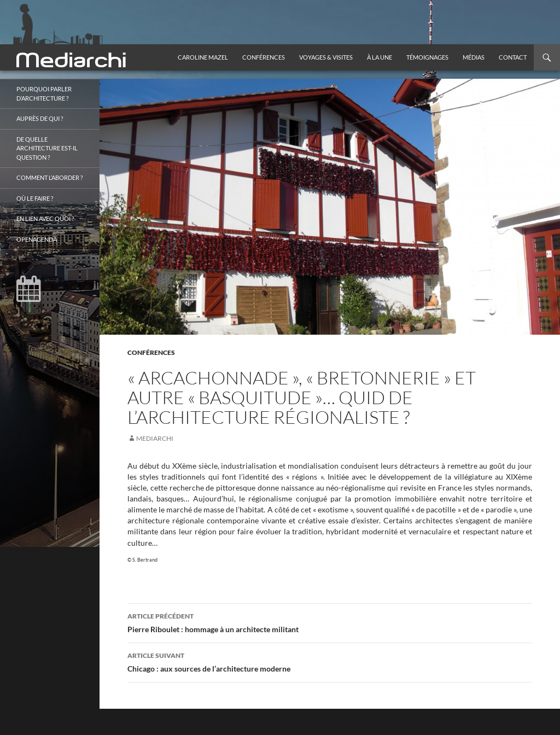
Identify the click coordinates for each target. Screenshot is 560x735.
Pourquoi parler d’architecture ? (44, 94)
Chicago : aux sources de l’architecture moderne (330, 661)
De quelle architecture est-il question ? (47, 148)
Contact (513, 57)
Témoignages (427, 57)
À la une (380, 57)
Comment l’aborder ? (49, 177)
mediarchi (155, 438)
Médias (474, 57)
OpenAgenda (37, 239)
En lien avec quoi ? (45, 218)
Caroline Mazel (203, 57)
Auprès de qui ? (40, 118)
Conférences (264, 57)
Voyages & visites (326, 57)
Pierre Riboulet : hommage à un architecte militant (330, 622)
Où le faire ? (35, 198)
